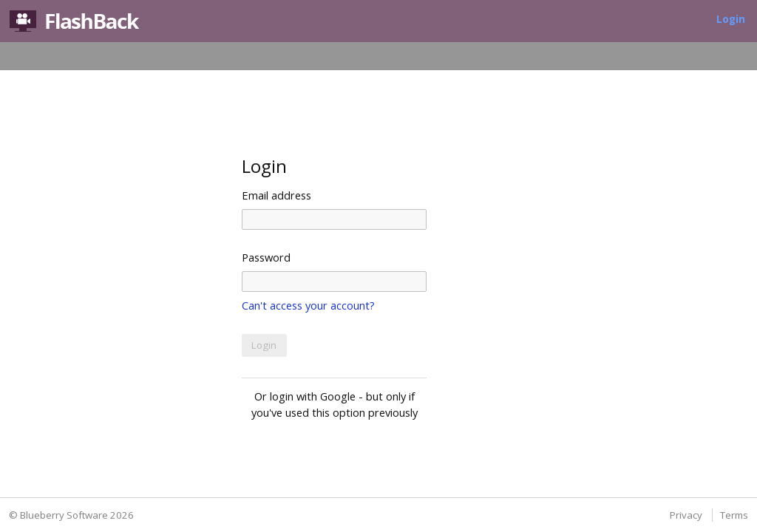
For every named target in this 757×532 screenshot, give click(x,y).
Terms (734, 515)
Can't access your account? (308, 305)
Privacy (686, 515)
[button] (264, 345)
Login (731, 19)
